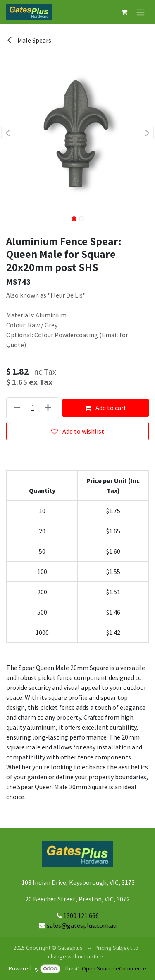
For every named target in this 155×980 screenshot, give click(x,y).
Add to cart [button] (106, 408)
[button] (8, 132)
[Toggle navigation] (141, 12)
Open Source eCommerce (114, 968)
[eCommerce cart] (124, 12)
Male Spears (29, 40)
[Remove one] (16, 408)
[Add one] (50, 408)
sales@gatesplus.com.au (82, 925)
